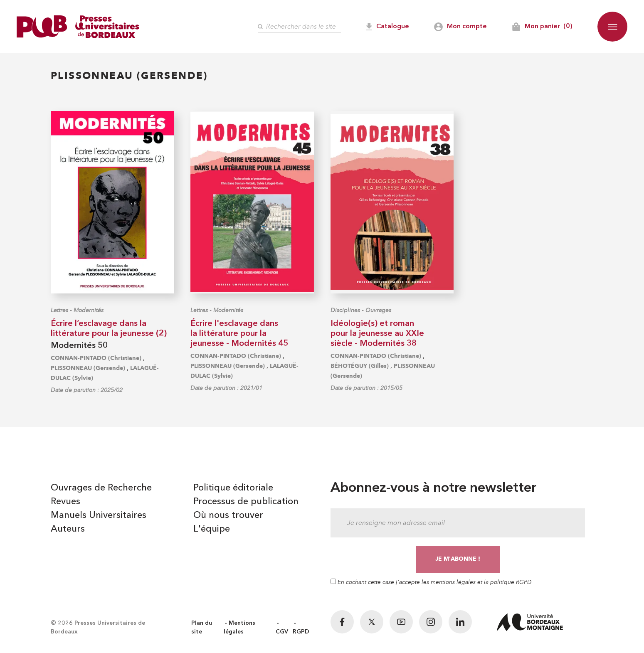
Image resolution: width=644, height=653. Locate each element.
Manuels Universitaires (99, 515)
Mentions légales (239, 627)
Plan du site (202, 627)
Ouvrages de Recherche (101, 488)
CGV (282, 632)
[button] (612, 27)
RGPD (301, 632)
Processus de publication (246, 502)
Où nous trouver (228, 515)
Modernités (89, 310)
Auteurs (68, 529)
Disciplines (345, 310)
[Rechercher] (299, 27)
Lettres (59, 310)
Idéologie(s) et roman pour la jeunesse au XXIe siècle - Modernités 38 (377, 334)
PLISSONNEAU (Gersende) (88, 368)
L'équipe (212, 529)
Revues (65, 502)
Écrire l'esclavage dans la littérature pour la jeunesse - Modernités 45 (239, 334)
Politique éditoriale (233, 488)
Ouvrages (378, 310)
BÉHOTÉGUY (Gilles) (360, 366)
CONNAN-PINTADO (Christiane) (96, 358)
